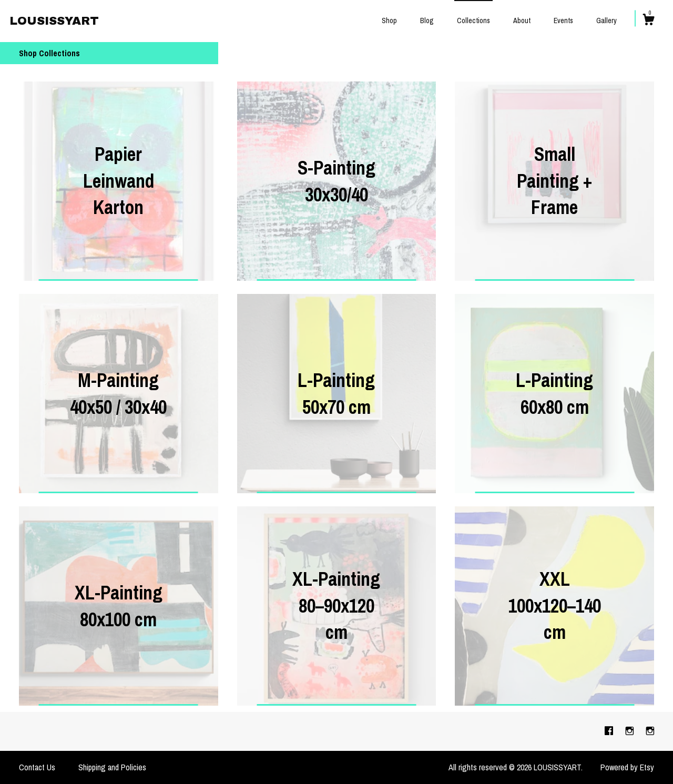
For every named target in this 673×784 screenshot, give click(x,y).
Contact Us (37, 767)
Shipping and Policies (112, 767)
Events (563, 21)
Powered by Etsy (627, 767)
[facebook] (610, 731)
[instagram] (631, 731)
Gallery (606, 21)
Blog (427, 21)
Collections (473, 21)
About (522, 21)
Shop (389, 21)
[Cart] (648, 21)
